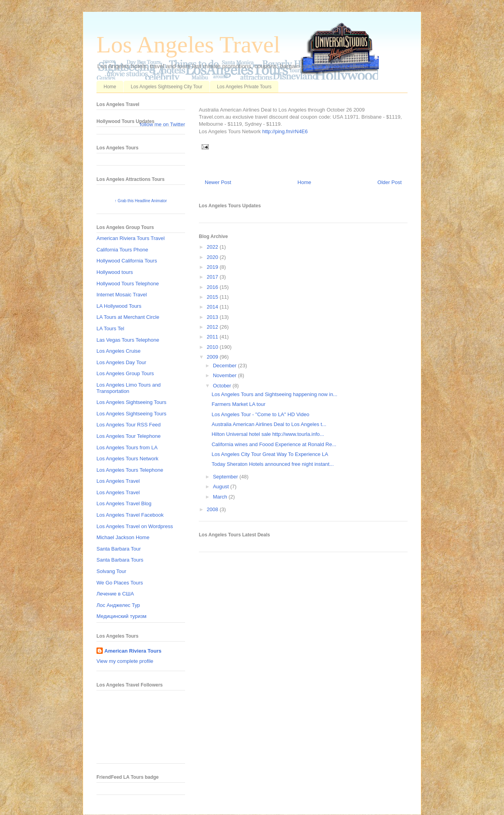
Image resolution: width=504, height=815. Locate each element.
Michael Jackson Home (123, 537)
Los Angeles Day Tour (121, 362)
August (222, 487)
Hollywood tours (115, 272)
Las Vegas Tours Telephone (128, 340)
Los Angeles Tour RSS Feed (129, 425)
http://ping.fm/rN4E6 (285, 131)
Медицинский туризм (121, 616)
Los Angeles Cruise (119, 351)
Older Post (390, 182)
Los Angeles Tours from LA (127, 448)
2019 (213, 267)
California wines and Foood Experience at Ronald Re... (274, 444)
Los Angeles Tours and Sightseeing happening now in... (274, 394)
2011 (213, 337)
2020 (213, 257)
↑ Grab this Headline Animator (141, 201)
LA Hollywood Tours (119, 306)
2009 (213, 357)
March (221, 497)
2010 (213, 347)
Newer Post (218, 182)
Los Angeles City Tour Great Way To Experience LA (270, 454)
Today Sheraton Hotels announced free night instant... (272, 464)
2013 (213, 317)
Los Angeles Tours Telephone (130, 470)
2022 (213, 247)
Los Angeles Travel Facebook (130, 515)
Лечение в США (115, 594)
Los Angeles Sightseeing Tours (132, 402)
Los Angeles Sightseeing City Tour (167, 87)
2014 (213, 307)
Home (110, 87)
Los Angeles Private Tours (244, 87)
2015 (213, 297)
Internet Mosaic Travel (122, 295)
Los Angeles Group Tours (125, 373)
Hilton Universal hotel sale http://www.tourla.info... (268, 434)
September (226, 477)
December (226, 366)
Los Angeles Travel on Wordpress (135, 526)
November (226, 375)
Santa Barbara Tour (119, 549)
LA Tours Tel (110, 328)
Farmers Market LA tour (238, 404)
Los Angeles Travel (188, 45)
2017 (213, 277)
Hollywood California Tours (127, 261)
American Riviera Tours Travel (131, 238)
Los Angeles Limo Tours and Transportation (129, 388)
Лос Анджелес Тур (118, 605)
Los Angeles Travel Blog (124, 503)
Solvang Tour (111, 571)
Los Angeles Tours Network (127, 459)
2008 (213, 509)
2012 (213, 327)
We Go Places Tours (120, 583)
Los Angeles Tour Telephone (129, 436)
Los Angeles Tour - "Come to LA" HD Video (260, 414)
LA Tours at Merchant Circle (128, 317)
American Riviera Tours (133, 651)
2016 (213, 287)
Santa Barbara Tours (120, 560)
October (223, 386)
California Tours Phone (122, 250)
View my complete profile (125, 661)
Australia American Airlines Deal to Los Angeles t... (269, 424)
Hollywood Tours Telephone (128, 284)
